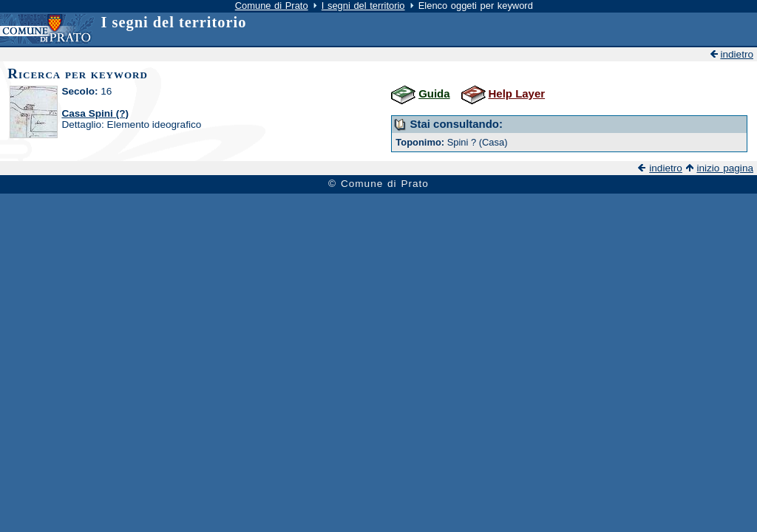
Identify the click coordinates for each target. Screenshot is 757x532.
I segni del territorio (363, 6)
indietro (737, 54)
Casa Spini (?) (95, 113)
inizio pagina (725, 168)
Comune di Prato (272, 6)
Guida (434, 93)
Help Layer (517, 93)
